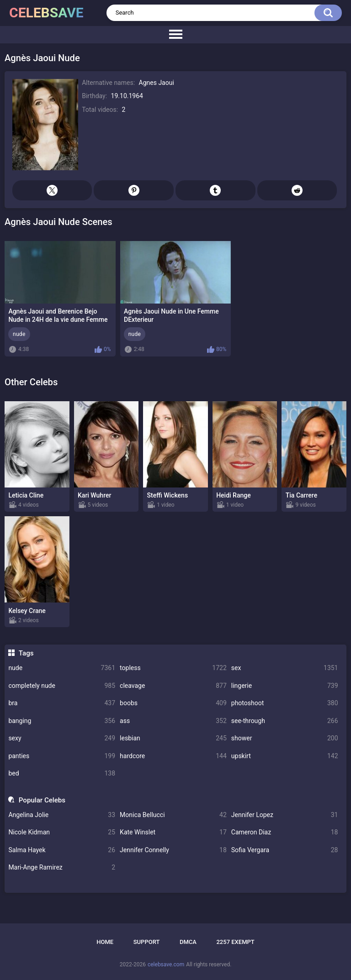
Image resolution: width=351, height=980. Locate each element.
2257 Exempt (235, 942)
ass (173, 721)
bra (62, 703)
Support (147, 942)
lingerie (285, 686)
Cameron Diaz (285, 832)
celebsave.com (166, 964)
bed (62, 773)
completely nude (62, 686)
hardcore (173, 756)
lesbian (173, 738)
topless (173, 668)
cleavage (173, 686)
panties (62, 756)
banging (62, 721)
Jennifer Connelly (173, 850)
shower (285, 738)
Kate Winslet (173, 832)
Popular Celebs (42, 800)
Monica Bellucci (173, 815)
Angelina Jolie (62, 815)
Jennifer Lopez (285, 815)
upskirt (285, 756)
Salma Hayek (62, 850)
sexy (62, 738)
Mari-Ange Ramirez (62, 867)
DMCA (188, 942)
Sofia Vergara (285, 850)
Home (105, 942)
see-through (285, 721)
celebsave (46, 13)
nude (62, 668)
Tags (26, 653)
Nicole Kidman (62, 832)
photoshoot (285, 703)
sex (285, 668)
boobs (173, 703)
